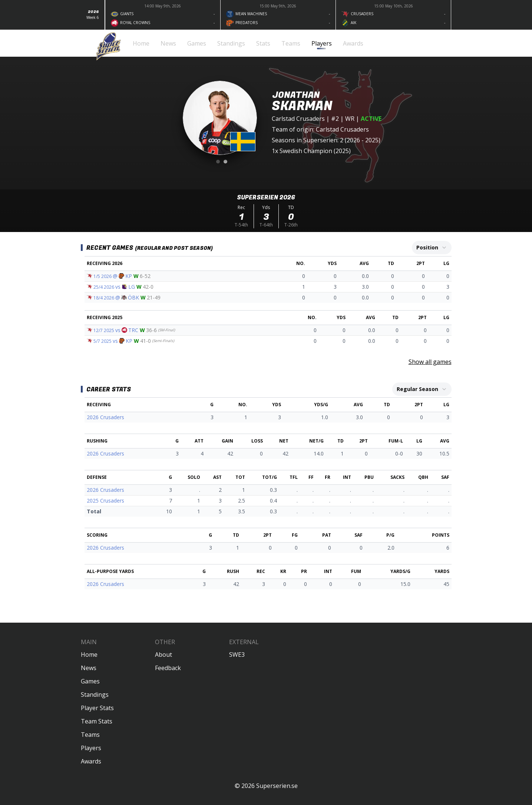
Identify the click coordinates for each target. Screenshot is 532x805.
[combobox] (432, 248)
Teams (90, 735)
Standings (95, 695)
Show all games (430, 362)
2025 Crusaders (105, 501)
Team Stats (97, 721)
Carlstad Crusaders (298, 119)
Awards (91, 761)
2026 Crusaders (105, 417)
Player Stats (97, 708)
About (163, 655)
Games (90, 681)
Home (89, 655)
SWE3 (237, 655)
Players (91, 748)
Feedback (168, 668)
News (89, 668)
